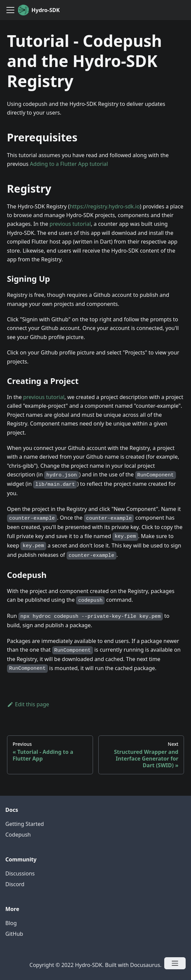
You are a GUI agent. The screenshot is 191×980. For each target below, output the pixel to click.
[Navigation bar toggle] (10, 10)
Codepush (18, 835)
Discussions (20, 873)
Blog (11, 923)
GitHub (14, 934)
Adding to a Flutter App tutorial (69, 164)
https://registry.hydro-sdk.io (105, 206)
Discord (15, 884)
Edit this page (28, 704)
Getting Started (25, 824)
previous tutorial (70, 224)
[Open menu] (175, 963)
